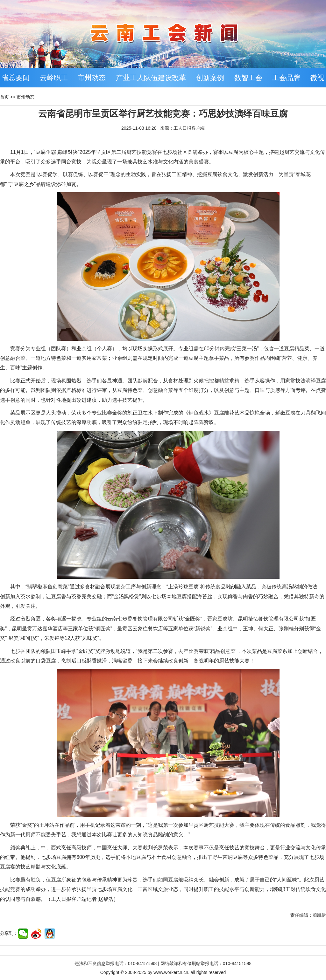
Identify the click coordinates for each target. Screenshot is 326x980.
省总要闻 (16, 78)
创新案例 (210, 78)
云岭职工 (54, 78)
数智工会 (248, 78)
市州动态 (92, 78)
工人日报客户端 (189, 128)
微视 (317, 78)
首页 (4, 97)
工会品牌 (286, 78)
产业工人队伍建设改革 (151, 78)
